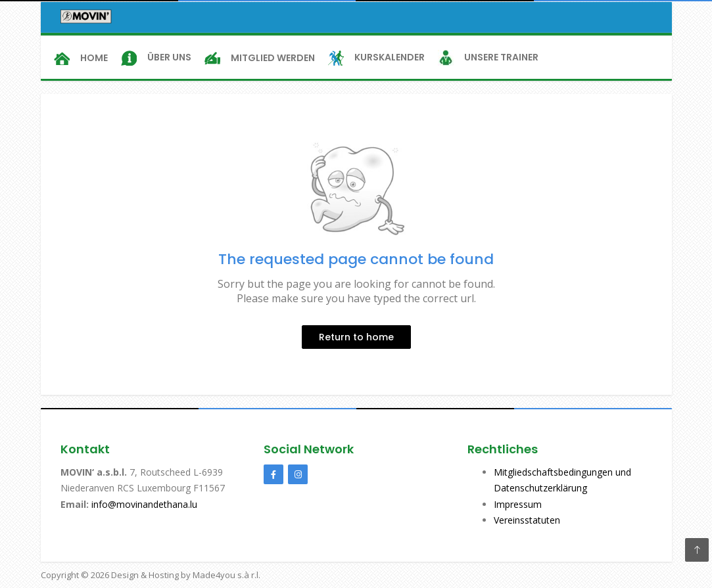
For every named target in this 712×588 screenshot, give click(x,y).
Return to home (356, 337)
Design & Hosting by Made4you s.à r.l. (186, 575)
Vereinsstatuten (527, 520)
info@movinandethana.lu (143, 504)
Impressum (518, 504)
